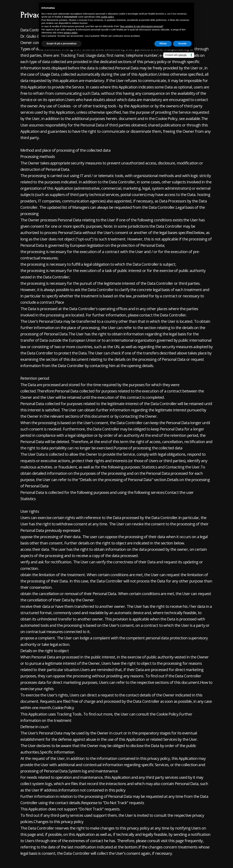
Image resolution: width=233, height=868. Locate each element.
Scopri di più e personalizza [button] (61, 43)
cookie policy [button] (107, 17)
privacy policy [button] (71, 33)
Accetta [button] (182, 43)
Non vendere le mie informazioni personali (141, 26)
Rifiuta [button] (163, 43)
